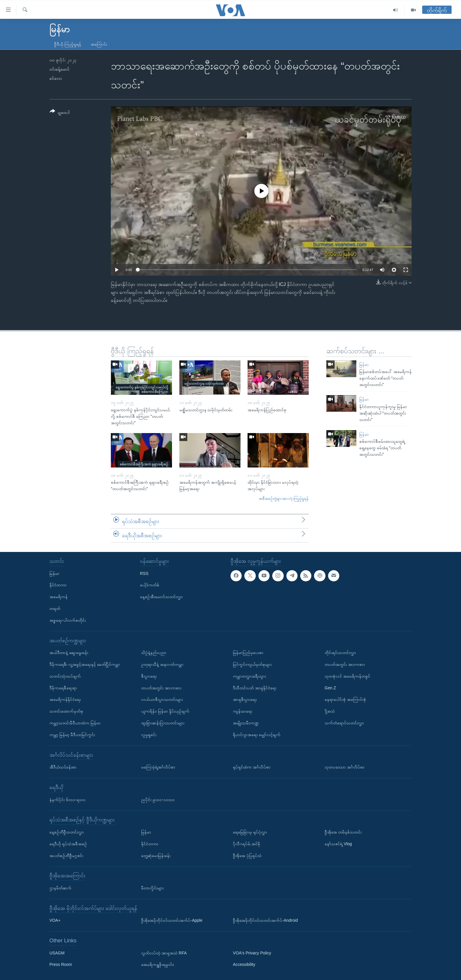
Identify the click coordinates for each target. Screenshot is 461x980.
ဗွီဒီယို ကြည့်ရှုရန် (68, 44)
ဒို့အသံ (330, 711)
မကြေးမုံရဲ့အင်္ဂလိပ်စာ (158, 767)
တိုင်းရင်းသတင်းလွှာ (340, 653)
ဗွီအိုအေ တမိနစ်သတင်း (343, 832)
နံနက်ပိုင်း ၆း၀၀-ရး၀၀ (67, 800)
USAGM (57, 953)
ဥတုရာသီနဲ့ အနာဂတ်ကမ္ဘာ (162, 664)
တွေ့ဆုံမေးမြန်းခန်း (156, 856)
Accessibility (244, 965)
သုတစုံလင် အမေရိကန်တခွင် (347, 676)
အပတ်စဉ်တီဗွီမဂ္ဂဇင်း (66, 856)
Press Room (61, 965)
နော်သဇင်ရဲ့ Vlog (338, 844)
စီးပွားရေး (149, 676)
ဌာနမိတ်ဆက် (60, 888)
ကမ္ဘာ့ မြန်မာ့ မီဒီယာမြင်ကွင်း (72, 735)
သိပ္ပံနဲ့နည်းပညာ (154, 653)
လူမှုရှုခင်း (149, 735)
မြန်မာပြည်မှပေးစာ (248, 653)
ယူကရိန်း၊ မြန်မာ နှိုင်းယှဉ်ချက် (165, 711)
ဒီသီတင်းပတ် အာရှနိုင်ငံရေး (255, 688)
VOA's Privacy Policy (252, 953)
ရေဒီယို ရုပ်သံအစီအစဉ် (68, 844)
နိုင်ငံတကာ (58, 585)
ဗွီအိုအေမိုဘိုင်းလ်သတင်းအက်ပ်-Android (265, 920)
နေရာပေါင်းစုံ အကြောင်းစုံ (345, 700)
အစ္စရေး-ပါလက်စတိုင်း (68, 620)
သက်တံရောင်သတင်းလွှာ (344, 723)
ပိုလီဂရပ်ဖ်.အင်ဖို (247, 844)
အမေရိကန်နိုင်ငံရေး (65, 700)
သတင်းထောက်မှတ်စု (66, 711)
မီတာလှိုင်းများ (152, 888)
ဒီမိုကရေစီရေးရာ (63, 688)
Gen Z (330, 688)
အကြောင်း (99, 44)
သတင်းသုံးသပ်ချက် (65, 676)
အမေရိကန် (59, 597)
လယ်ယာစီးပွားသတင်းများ (162, 700)
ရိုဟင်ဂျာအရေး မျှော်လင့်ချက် (257, 735)
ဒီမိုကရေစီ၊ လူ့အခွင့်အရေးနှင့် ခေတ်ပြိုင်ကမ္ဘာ (85, 664)
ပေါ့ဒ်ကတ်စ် (150, 585)
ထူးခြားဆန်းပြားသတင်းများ (163, 723)
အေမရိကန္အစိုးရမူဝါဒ (158, 965)
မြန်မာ (364, 365)
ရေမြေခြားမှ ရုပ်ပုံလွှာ (250, 832)
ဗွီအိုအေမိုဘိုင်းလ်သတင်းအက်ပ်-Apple (172, 920)
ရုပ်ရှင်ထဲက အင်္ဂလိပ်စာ (252, 767)
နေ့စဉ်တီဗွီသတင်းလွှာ (67, 832)
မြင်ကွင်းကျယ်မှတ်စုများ (252, 664)
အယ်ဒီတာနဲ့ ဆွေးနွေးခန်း (69, 653)
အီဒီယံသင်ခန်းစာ (63, 767)
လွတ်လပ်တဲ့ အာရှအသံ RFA (164, 953)
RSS (144, 573)
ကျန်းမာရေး (243, 711)
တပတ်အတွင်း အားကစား (161, 688)
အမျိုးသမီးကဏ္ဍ (246, 723)
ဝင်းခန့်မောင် (59, 69)
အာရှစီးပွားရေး (245, 700)
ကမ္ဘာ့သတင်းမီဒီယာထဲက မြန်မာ (75, 723)
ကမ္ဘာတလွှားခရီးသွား (249, 676)
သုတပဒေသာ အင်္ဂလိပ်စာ (345, 767)
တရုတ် (55, 608)
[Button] (60, 113)
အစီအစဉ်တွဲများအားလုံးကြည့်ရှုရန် (284, 499)
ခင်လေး (56, 78)
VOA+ (55, 920)
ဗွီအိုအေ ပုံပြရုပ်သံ (247, 856)
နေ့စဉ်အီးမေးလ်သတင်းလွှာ (161, 597)
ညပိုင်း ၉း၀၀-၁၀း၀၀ (158, 800)
